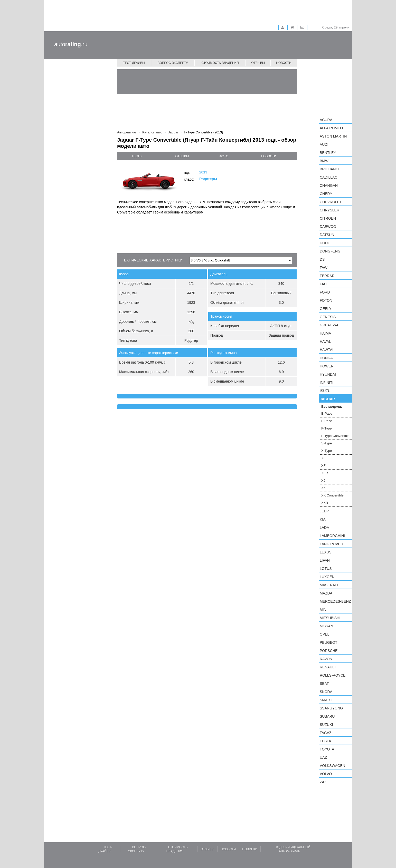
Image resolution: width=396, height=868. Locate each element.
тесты (137, 156)
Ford (325, 292)
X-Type (327, 451)
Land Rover (331, 544)
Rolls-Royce (333, 675)
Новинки (250, 849)
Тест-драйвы (134, 63)
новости (268, 156)
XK (323, 488)
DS (322, 259)
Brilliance (330, 169)
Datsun (327, 235)
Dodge (326, 243)
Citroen (328, 218)
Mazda (326, 593)
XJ (323, 480)
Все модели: (332, 407)
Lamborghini (332, 536)
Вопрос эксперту (173, 63)
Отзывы (258, 63)
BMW (324, 161)
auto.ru (71, 44)
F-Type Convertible (335, 436)
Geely (326, 309)
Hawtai (327, 350)
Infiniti (327, 383)
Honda (326, 358)
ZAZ (323, 782)
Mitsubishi (330, 618)
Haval (325, 342)
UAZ (323, 757)
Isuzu (325, 391)
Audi (324, 144)
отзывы (182, 156)
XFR (325, 473)
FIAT (323, 284)
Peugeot (328, 642)
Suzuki (326, 725)
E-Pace (327, 413)
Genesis (328, 317)
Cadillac (328, 177)
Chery (326, 194)
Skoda (326, 692)
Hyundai (328, 374)
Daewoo (328, 227)
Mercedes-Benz (335, 601)
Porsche (329, 651)
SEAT (324, 684)
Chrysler (329, 210)
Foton (326, 300)
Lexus (326, 552)
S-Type (327, 443)
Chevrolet (331, 202)
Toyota (327, 749)
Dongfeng (330, 251)
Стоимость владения (220, 63)
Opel (324, 634)
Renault (328, 667)
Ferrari (328, 276)
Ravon (326, 659)
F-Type (326, 428)
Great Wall (331, 325)
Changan (329, 186)
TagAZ (326, 733)
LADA (324, 528)
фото (224, 156)
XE (323, 458)
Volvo (326, 774)
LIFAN (325, 560)
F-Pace (327, 421)
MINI (324, 610)
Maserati (329, 585)
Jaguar (327, 399)
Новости (284, 63)
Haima (325, 333)
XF (323, 466)
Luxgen (327, 577)
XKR (325, 503)
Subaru (327, 716)
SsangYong (331, 708)
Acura (326, 120)
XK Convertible (332, 495)
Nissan (326, 626)
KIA (323, 519)
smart (326, 700)
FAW (324, 268)
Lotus (326, 569)
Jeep (324, 511)
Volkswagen (332, 766)
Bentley (328, 153)
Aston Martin (333, 136)
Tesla (325, 741)
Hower (327, 366)
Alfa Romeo (331, 128)
